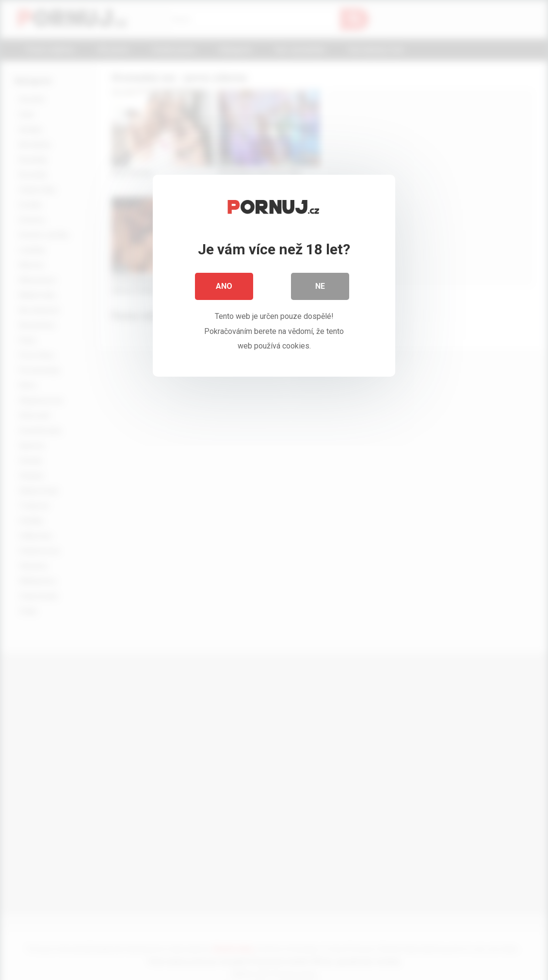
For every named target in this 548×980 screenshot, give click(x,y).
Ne (320, 286)
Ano (224, 286)
